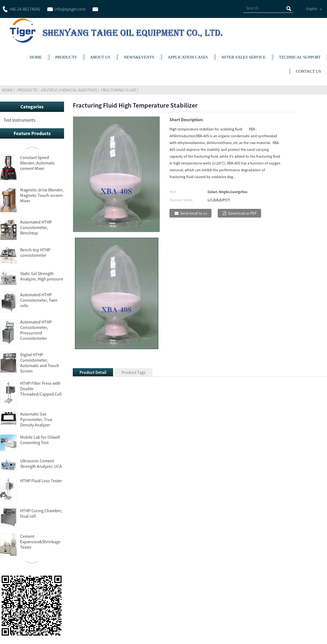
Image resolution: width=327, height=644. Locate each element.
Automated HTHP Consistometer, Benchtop (36, 227)
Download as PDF (242, 213)
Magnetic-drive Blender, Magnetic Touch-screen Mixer (42, 195)
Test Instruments (19, 120)
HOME (36, 57)
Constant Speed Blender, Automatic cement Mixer (38, 163)
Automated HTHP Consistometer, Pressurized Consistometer (36, 330)
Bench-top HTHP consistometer (35, 252)
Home (7, 90)
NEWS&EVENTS (139, 57)
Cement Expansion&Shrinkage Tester (40, 542)
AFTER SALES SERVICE (243, 57)
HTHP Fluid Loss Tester (41, 481)
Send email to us (194, 213)
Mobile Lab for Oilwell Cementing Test (40, 440)
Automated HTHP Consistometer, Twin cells (39, 300)
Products (27, 90)
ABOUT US (100, 57)
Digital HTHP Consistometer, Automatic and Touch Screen (40, 363)
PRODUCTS (66, 57)
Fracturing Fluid (118, 90)
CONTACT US (308, 71)
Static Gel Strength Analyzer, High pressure (42, 276)
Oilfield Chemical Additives (69, 90)
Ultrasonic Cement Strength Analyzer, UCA (41, 463)
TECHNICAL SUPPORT (300, 57)
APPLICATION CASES (188, 57)
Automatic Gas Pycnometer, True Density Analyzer (36, 419)
